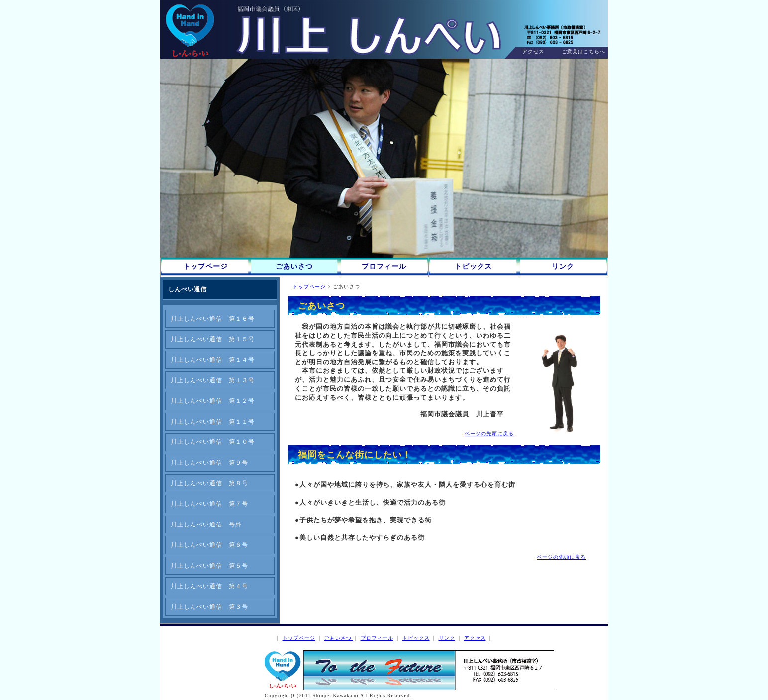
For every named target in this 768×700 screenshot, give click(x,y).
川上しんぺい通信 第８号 (209, 483)
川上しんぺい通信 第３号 (209, 607)
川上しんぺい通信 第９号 (209, 463)
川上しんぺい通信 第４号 (209, 586)
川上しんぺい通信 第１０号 (213, 442)
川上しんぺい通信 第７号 (209, 504)
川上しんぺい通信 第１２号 (213, 401)
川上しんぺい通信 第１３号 (213, 380)
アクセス (533, 51)
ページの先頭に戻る (489, 433)
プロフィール (384, 267)
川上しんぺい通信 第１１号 (213, 422)
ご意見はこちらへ (583, 51)
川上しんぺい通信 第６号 (209, 545)
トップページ (205, 267)
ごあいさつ (294, 267)
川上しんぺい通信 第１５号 (213, 339)
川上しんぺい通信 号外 (206, 525)
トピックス (473, 267)
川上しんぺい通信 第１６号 (213, 319)
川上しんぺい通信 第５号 (209, 566)
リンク (563, 267)
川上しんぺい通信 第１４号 (213, 360)
